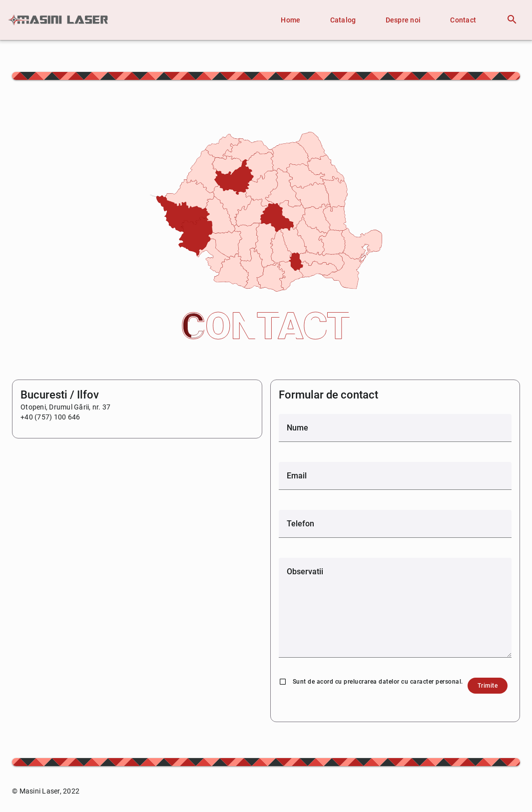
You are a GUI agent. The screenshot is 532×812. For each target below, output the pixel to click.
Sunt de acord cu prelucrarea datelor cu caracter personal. (378, 682)
